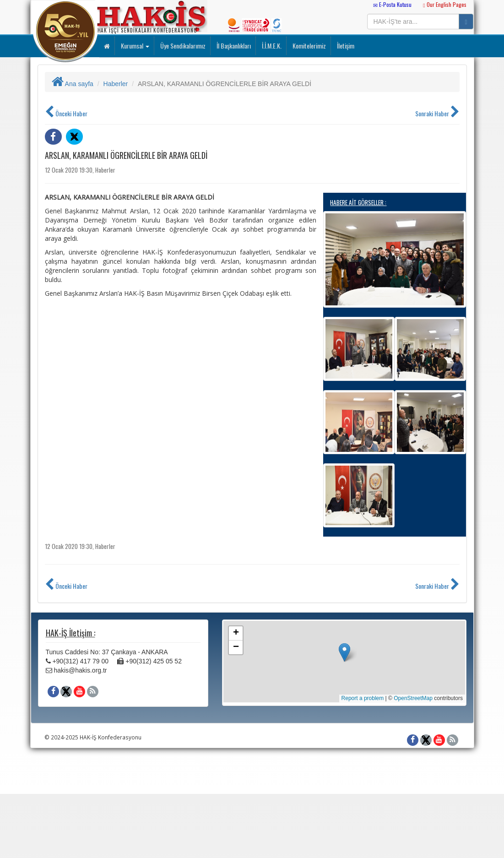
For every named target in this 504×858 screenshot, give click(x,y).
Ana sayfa (73, 84)
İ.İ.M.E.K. (271, 46)
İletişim (345, 46)
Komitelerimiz (309, 46)
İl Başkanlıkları (233, 46)
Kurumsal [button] (134, 46)
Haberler (116, 84)
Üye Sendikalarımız (182, 46)
